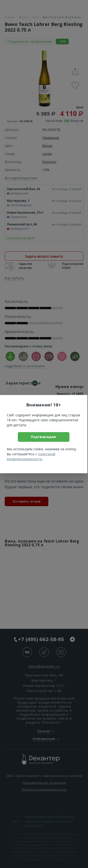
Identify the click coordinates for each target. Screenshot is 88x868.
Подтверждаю (44, 437)
